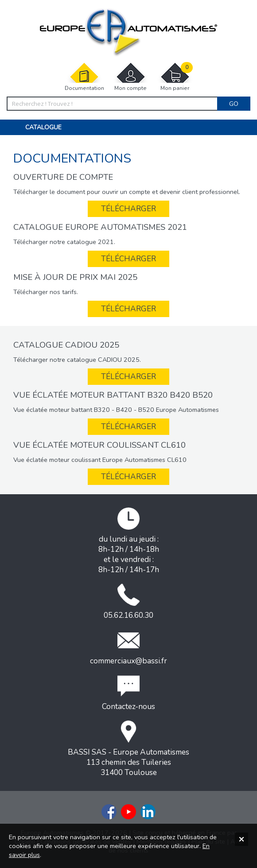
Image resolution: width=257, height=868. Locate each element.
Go (234, 104)
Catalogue (43, 127)
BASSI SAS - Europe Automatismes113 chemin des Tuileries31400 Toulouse (128, 749)
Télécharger (128, 209)
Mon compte (131, 77)
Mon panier (175, 77)
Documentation (84, 77)
